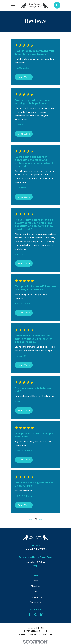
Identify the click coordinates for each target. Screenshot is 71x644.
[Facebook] (30, 614)
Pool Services (35, 597)
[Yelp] (35, 614)
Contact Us (35, 602)
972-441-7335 (35, 549)
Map (35, 566)
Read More (24, 77)
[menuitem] (22, 634)
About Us (35, 586)
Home (35, 581)
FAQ (35, 591)
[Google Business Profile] (41, 614)
